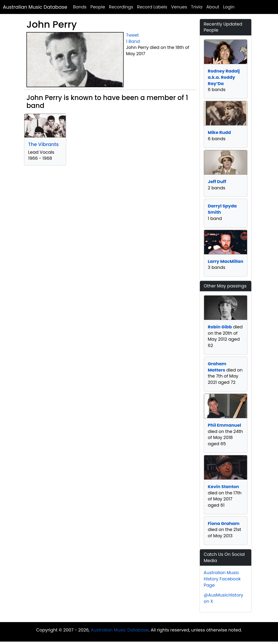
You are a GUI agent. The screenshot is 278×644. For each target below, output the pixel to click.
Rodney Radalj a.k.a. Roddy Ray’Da (224, 77)
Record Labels (152, 7)
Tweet (132, 35)
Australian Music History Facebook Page (222, 579)
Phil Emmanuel (224, 425)
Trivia (197, 7)
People (98, 7)
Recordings (121, 7)
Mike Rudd (219, 132)
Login (229, 7)
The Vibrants (43, 144)
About (213, 7)
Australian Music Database (35, 7)
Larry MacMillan (226, 261)
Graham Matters (217, 367)
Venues (179, 7)
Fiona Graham (224, 523)
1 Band (133, 41)
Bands (80, 7)
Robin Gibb (220, 327)
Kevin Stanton (223, 487)
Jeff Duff (217, 182)
